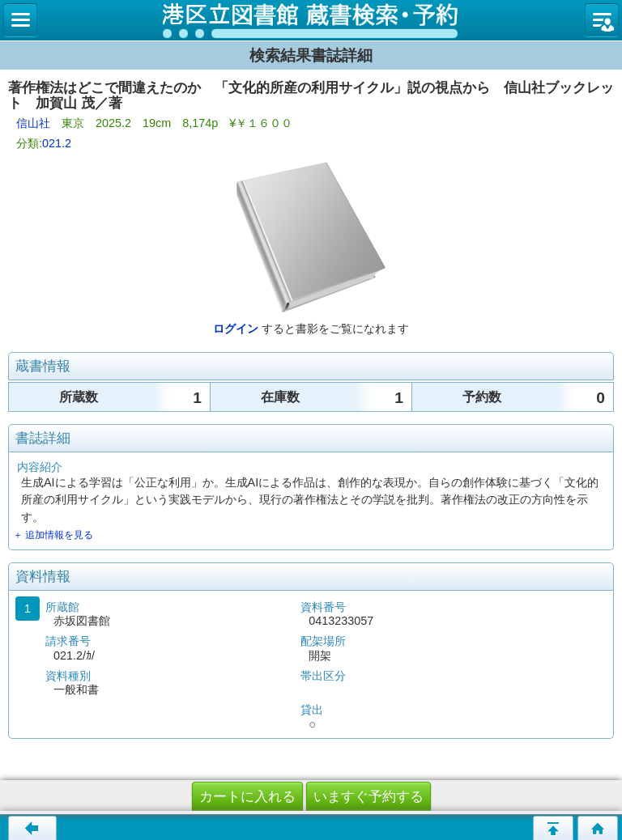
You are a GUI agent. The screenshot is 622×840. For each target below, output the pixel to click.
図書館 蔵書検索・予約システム (311, 20)
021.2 (57, 143)
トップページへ (598, 828)
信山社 (33, 123)
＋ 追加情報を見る (53, 535)
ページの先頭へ (553, 828)
